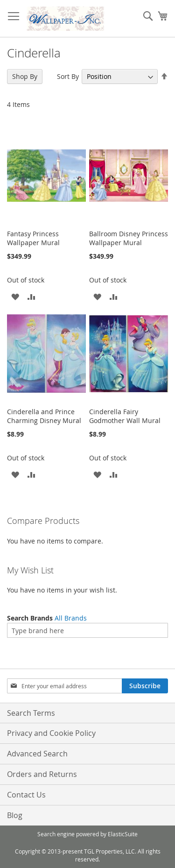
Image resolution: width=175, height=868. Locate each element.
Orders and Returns (42, 774)
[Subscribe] (145, 686)
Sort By (68, 76)
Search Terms (31, 713)
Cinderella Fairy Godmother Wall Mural (125, 416)
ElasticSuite (123, 834)
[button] (15, 296)
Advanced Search (37, 754)
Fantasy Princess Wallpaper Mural (33, 238)
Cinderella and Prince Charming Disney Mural (44, 416)
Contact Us (26, 795)
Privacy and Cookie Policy (51, 733)
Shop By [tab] (25, 76)
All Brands (71, 618)
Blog (15, 815)
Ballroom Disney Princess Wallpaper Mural (129, 238)
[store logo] (65, 19)
